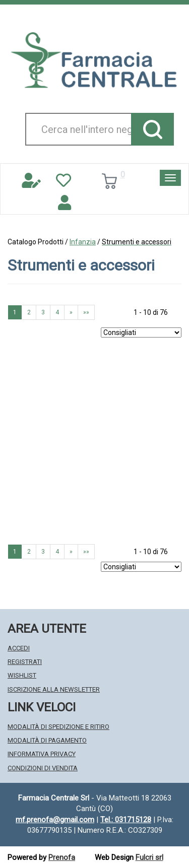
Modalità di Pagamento (47, 740)
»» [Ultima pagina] (86, 312)
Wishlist (22, 675)
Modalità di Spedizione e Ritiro (58, 727)
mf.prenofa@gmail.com (55, 820)
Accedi (19, 648)
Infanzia (83, 242)
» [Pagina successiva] (71, 312)
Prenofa (62, 857)
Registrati (25, 662)
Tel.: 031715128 (126, 820)
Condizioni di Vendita (43, 768)
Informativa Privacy (42, 754)
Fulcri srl (149, 857)
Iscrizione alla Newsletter (54, 689)
